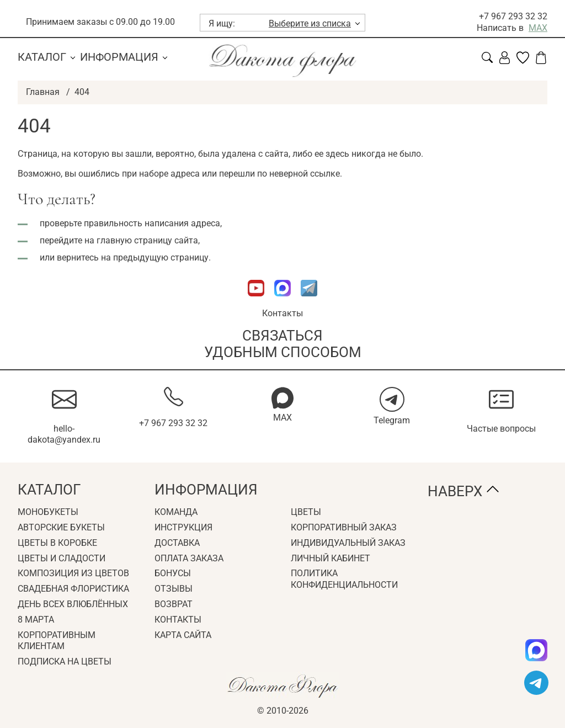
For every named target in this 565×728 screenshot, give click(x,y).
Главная (43, 92)
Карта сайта (183, 635)
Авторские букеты (61, 527)
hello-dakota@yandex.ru (64, 434)
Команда (176, 512)
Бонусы (173, 573)
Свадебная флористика (73, 589)
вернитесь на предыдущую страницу (132, 257)
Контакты (282, 313)
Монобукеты (48, 512)
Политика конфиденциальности (344, 579)
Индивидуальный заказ (348, 543)
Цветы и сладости (62, 558)
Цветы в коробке (57, 543)
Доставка (177, 543)
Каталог (42, 57)
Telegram (392, 420)
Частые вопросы (501, 429)
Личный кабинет (331, 558)
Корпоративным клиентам (57, 641)
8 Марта (36, 620)
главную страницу (134, 240)
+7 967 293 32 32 (513, 16)
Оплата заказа (189, 558)
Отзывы (174, 589)
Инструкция (183, 527)
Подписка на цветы (65, 661)
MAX (538, 28)
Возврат (174, 604)
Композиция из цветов (73, 573)
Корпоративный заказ (344, 527)
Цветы (306, 512)
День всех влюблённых (73, 604)
